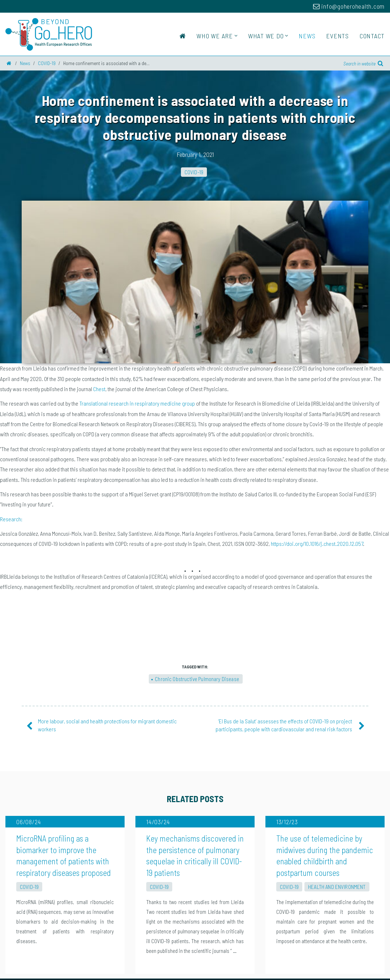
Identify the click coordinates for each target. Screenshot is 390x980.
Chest (99, 226)
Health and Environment (337, 784)
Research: (11, 356)
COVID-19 (194, 172)
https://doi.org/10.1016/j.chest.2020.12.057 (317, 381)
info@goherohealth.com (349, 6)
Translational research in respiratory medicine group (137, 241)
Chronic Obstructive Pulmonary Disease (197, 516)
